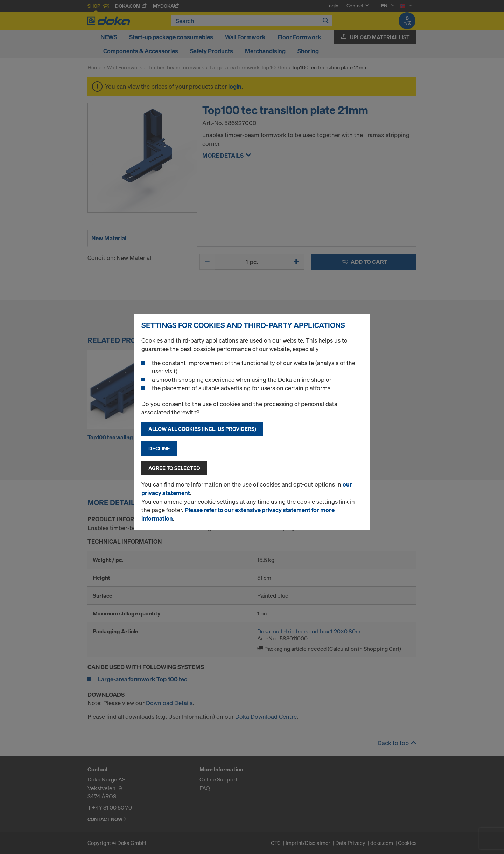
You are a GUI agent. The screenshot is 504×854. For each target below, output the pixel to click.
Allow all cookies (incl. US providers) (202, 429)
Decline (159, 448)
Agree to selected (174, 468)
